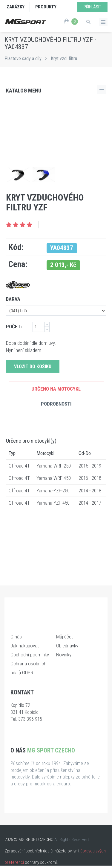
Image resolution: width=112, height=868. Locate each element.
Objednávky (67, 646)
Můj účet (65, 637)
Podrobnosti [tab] (56, 404)
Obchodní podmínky (30, 655)
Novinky (64, 655)
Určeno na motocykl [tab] (56, 389)
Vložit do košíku (33, 367)
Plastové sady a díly (23, 59)
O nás (16, 637)
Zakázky (16, 7)
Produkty (46, 7)
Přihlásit (92, 7)
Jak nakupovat (25, 646)
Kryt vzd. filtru (64, 59)
